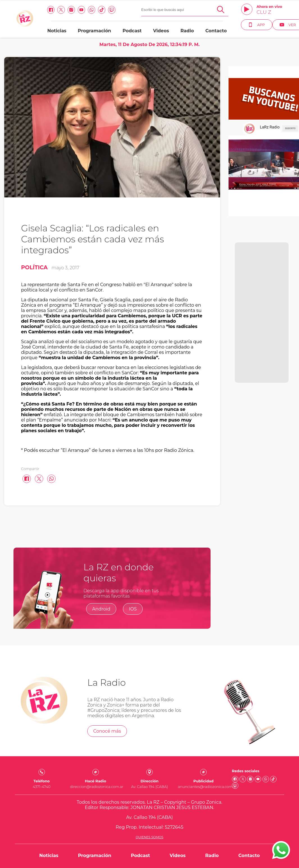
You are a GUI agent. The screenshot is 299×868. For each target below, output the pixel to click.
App (256, 25)
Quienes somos (149, 837)
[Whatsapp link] (92, 10)
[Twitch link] (112, 10)
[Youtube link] (81, 10)
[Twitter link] (61, 10)
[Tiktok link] (102, 10)
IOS (133, 609)
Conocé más (107, 731)
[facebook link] (51, 10)
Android (101, 609)
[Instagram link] (71, 10)
